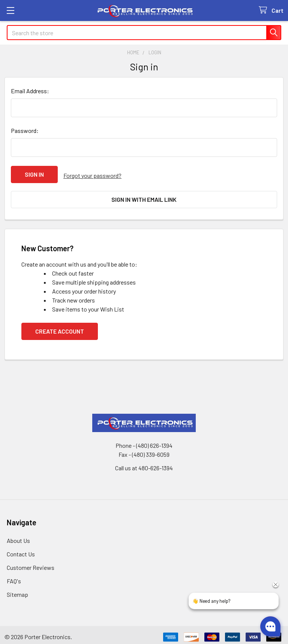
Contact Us (21, 550)
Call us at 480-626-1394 (144, 464)
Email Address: (30, 91)
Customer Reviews (31, 563)
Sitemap (17, 590)
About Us (18, 536)
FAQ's (14, 577)
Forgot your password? (92, 174)
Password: (25, 130)
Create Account (60, 327)
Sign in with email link (144, 198)
